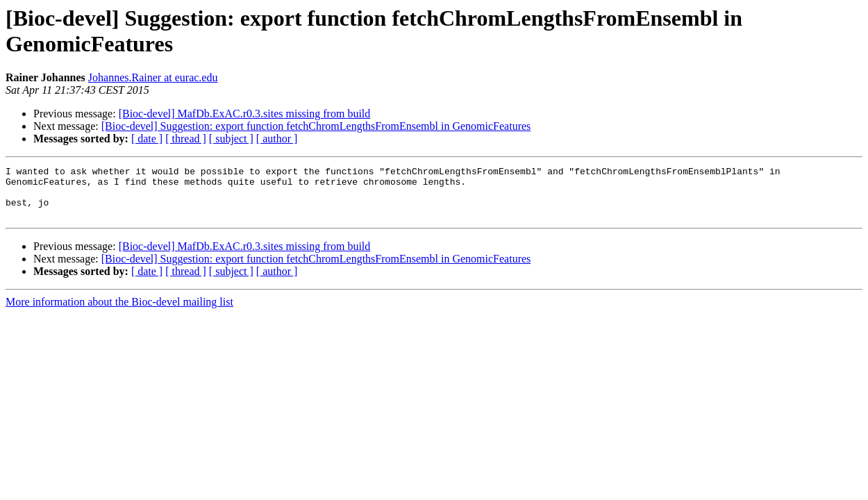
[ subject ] (231, 139)
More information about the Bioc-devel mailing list (119, 312)
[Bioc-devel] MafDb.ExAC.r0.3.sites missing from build (245, 114)
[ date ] (147, 139)
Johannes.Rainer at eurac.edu (153, 77)
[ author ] (277, 139)
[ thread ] (186, 139)
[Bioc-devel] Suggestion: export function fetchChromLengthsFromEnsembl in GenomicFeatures (316, 126)
